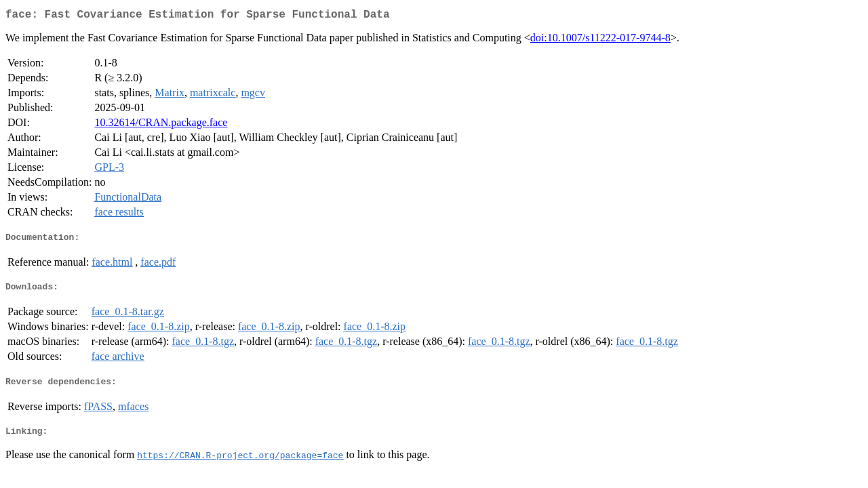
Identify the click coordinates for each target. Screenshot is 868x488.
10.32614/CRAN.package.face (161, 125)
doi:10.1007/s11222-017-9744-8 (600, 40)
